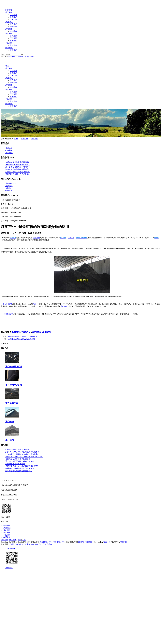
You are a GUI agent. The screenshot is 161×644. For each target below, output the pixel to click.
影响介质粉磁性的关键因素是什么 (19, 471)
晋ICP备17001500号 (86, 542)
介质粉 (11, 57)
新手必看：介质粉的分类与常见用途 (20, 468)
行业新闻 (13, 38)
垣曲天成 (16, 332)
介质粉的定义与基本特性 (15, 464)
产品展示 (7, 528)
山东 (24, 544)
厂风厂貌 (13, 19)
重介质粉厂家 (9, 314)
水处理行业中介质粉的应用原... (18, 165)
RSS (19, 540)
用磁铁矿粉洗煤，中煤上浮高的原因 (22, 336)
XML (24, 540)
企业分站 (4, 540)
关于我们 (9, 12)
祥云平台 (107, 542)
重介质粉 (13, 24)
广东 (44, 544)
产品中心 (9, 22)
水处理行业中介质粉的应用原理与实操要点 (22, 452)
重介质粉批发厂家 (14, 367)
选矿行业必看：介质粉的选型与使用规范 (21, 466)
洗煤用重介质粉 (27, 57)
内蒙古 (49, 544)
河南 (36, 544)
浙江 (20, 544)
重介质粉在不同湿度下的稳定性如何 (20, 461)
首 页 (16, 139)
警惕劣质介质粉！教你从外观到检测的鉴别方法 (24, 457)
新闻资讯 (9, 34)
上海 (16, 544)
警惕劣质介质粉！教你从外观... (18, 174)
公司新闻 (13, 36)
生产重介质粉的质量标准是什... (18, 172)
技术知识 (13, 41)
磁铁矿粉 (13, 26)
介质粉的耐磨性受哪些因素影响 (18, 459)
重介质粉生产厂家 (14, 385)
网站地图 (13, 540)
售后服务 (9, 43)
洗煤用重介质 (11, 183)
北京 (28, 544)
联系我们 (13, 17)
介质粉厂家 (26, 332)
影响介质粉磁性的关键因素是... (18, 169)
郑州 (12, 544)
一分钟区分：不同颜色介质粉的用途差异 (21, 454)
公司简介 (13, 15)
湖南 (32, 544)
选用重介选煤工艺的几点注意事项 (21, 339)
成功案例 (9, 29)
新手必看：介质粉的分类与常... (18, 167)
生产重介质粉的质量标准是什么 (18, 450)
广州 (40, 544)
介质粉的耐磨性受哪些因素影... (18, 162)
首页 (7, 66)
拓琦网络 (124, 542)
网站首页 (9, 10)
